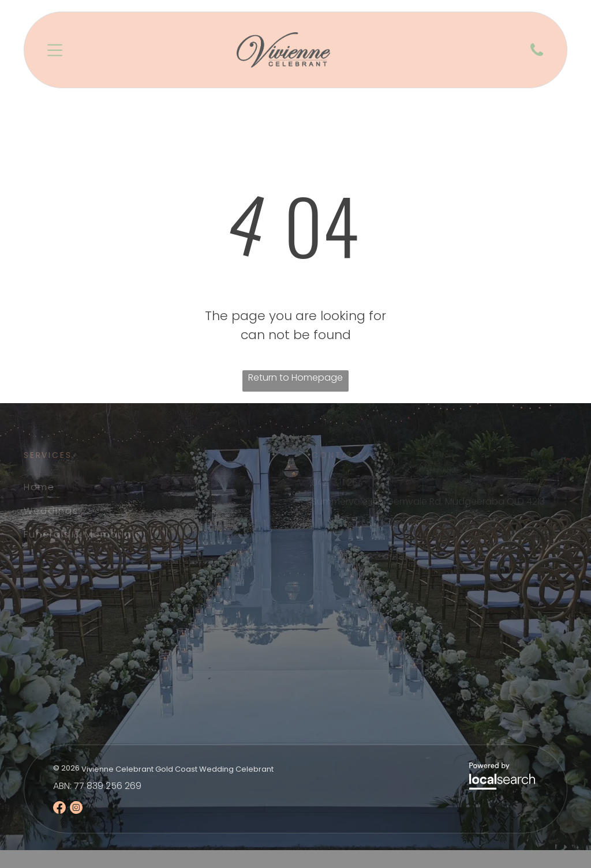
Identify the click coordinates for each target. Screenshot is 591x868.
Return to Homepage (295, 377)
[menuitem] (113, 487)
